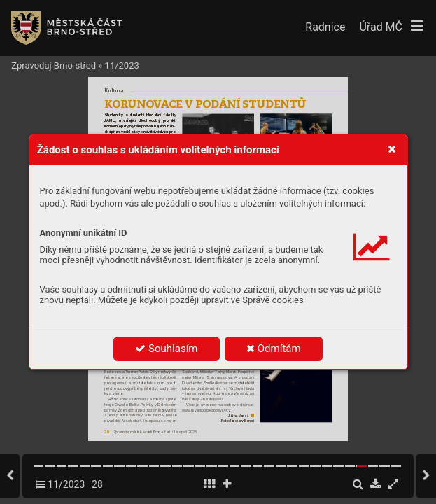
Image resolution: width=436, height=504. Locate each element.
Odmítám (274, 349)
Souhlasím (166, 349)
